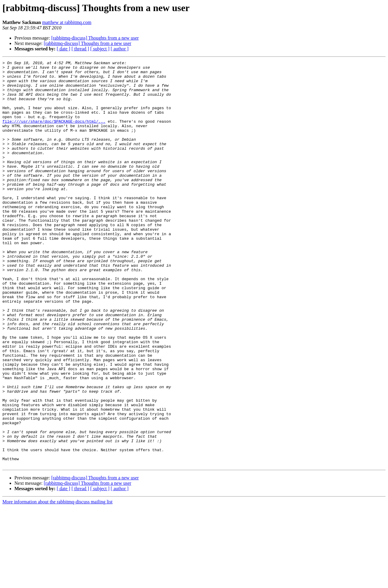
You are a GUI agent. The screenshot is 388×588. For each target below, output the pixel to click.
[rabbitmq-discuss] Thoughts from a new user (95, 38)
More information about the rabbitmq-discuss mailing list (57, 583)
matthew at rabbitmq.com (67, 22)
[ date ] (63, 49)
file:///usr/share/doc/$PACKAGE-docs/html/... (54, 134)
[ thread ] (80, 49)
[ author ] (120, 49)
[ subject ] (100, 49)
